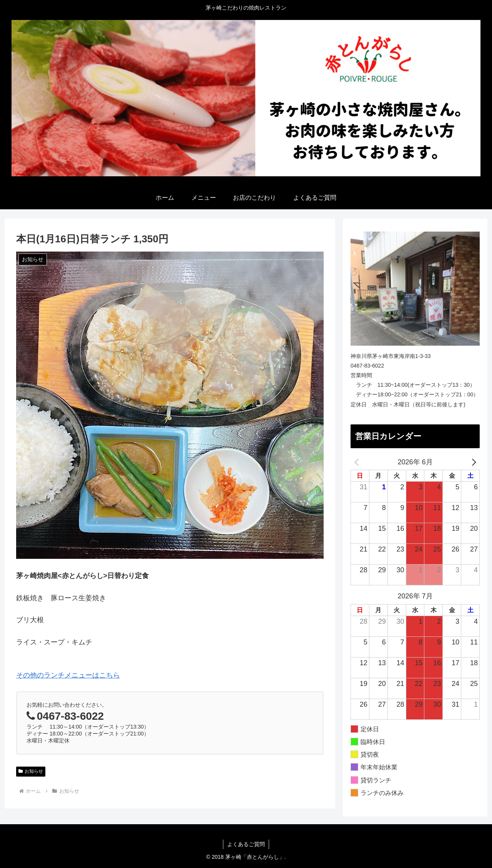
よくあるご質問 (246, 844)
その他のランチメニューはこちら (68, 675)
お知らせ (31, 771)
